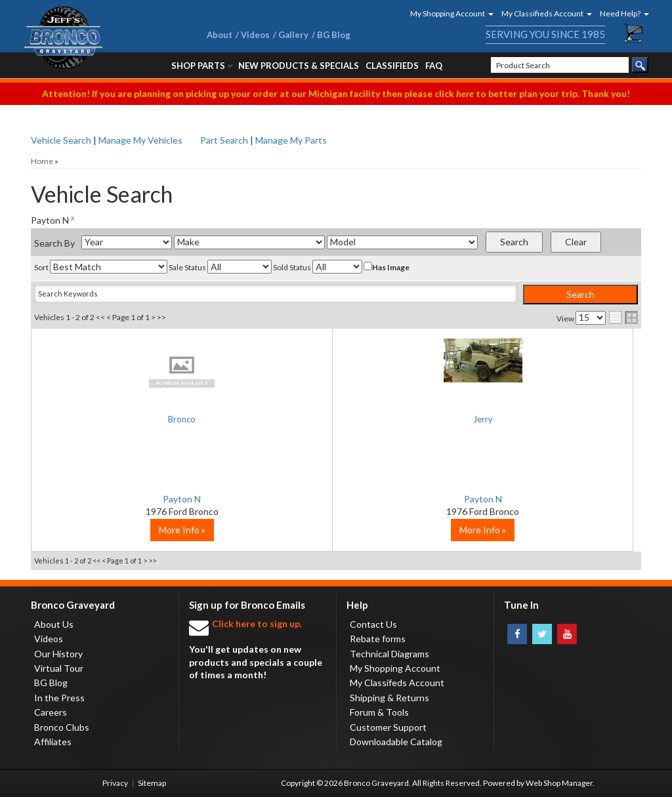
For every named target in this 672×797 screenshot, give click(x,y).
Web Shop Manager (559, 783)
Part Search (224, 140)
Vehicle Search (61, 140)
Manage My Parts (291, 140)
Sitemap (152, 783)
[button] (448, 13)
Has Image (387, 267)
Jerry (336, 420)
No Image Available (133, 371)
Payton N (133, 499)
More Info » (133, 530)
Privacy (115, 783)
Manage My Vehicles (140, 140)
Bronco (133, 420)
